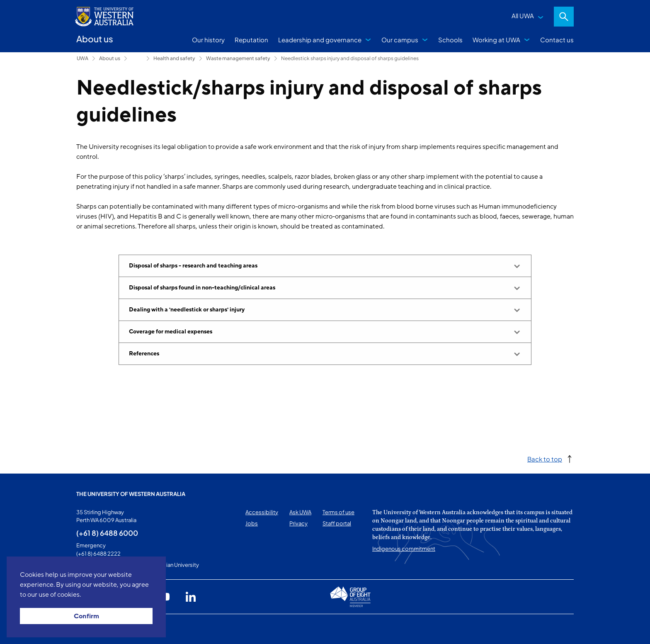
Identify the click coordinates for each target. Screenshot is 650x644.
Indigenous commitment (404, 549)
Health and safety (174, 58)
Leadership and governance (320, 40)
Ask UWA (300, 512)
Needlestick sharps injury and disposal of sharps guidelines (350, 58)
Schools (450, 40)
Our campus (400, 40)
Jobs (252, 523)
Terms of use (338, 512)
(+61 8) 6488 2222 (98, 554)
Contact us (557, 40)
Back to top (545, 459)
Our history (208, 40)
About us (110, 58)
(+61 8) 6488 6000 (107, 533)
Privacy (298, 523)
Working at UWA (496, 40)
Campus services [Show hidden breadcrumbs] (137, 58)
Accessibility (262, 512)
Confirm (86, 616)
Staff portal (337, 523)
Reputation (251, 40)
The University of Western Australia (131, 494)
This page (88, 629)
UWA (82, 58)
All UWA (523, 16)
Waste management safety (238, 58)
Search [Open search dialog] (564, 17)
